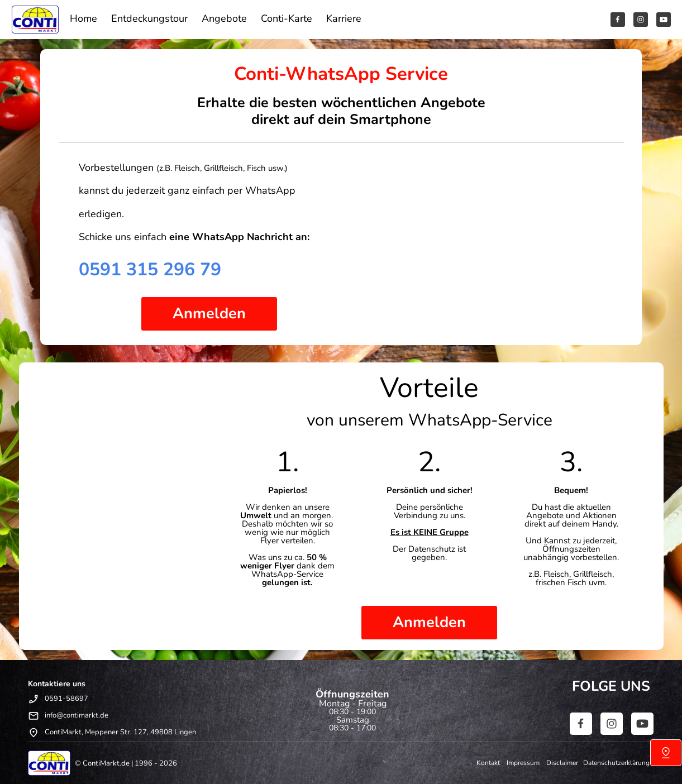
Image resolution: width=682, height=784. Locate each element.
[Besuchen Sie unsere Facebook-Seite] (618, 20)
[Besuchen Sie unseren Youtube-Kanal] (664, 20)
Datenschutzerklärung (616, 763)
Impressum (526, 763)
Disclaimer (564, 763)
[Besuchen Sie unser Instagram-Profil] (641, 20)
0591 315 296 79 (150, 269)
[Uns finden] (666, 753)
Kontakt (492, 763)
